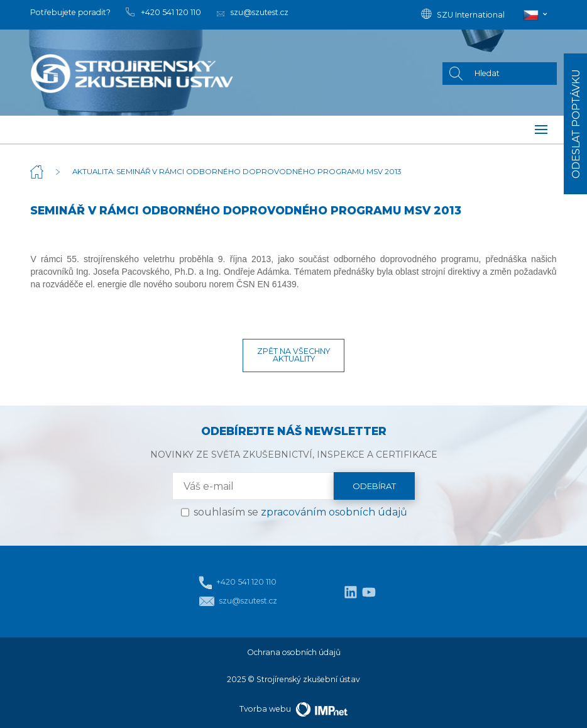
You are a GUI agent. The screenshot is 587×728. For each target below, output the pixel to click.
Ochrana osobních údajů (294, 652)
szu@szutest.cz (238, 601)
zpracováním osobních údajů (334, 512)
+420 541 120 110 (238, 582)
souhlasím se (300, 512)
